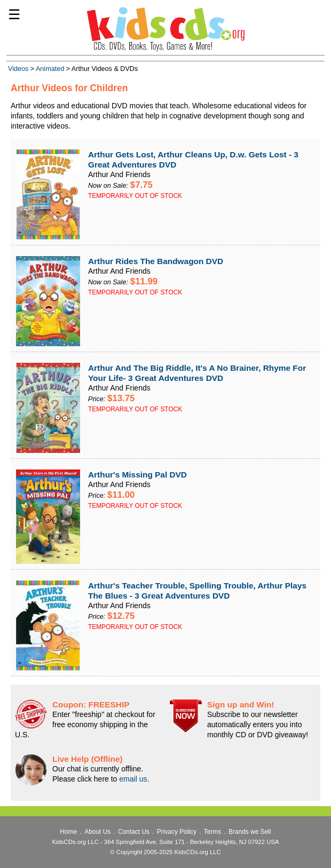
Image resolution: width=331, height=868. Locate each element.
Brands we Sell (250, 832)
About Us (97, 832)
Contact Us (134, 832)
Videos (18, 69)
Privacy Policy (177, 832)
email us (133, 779)
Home (69, 832)
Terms (212, 832)
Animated (50, 69)
